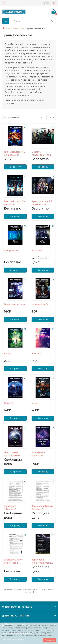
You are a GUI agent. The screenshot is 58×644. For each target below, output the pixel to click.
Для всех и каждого (29, 607)
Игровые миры (16, 28)
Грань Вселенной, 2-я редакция (14, 153)
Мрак (35, 403)
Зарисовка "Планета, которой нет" (42, 562)
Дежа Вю (9, 403)
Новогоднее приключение (12, 454)
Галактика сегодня (15, 304)
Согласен (49, 640)
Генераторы (11, 251)
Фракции (37, 251)
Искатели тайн (40, 304)
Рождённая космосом (38, 454)
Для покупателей (29, 616)
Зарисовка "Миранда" (10, 508)
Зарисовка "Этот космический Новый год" (13, 562)
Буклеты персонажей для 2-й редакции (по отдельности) (43, 154)
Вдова (8, 354)
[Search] (34, 21)
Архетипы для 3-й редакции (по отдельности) (42, 203)
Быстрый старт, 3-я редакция (15, 203)
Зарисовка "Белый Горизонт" (42, 508)
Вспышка (37, 354)
